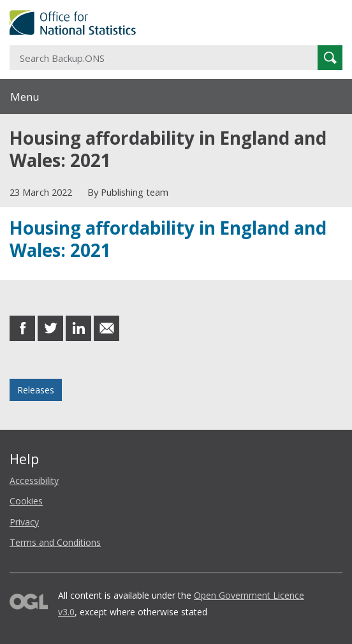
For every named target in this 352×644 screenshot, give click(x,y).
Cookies (26, 501)
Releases (36, 390)
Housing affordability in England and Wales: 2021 (168, 238)
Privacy (24, 522)
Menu (25, 97)
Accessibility (34, 480)
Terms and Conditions (55, 542)
